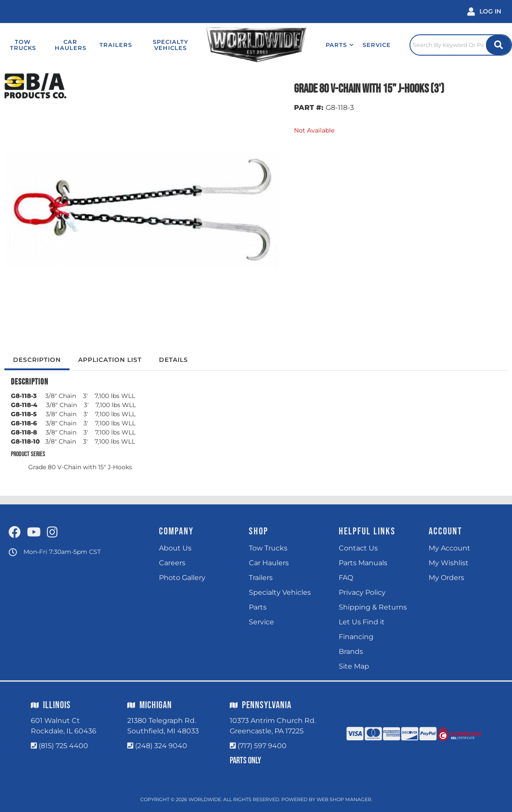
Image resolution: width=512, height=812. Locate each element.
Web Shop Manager (344, 799)
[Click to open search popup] (461, 45)
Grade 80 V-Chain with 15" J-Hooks (80, 467)
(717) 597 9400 (262, 746)
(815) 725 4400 (63, 746)
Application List (110, 360)
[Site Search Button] (499, 45)
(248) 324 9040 (161, 746)
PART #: (309, 108)
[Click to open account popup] (484, 12)
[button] (340, 45)
